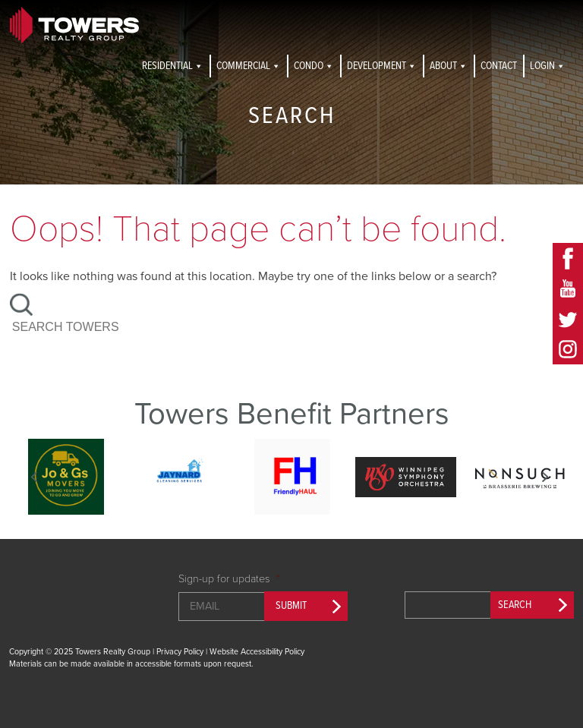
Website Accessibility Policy (257, 652)
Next (545, 477)
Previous (35, 477)
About (449, 66)
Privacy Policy (180, 652)
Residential (173, 66)
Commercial (249, 66)
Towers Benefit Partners (292, 414)
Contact (499, 66)
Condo (314, 66)
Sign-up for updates (229, 579)
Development (382, 66)
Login (548, 66)
